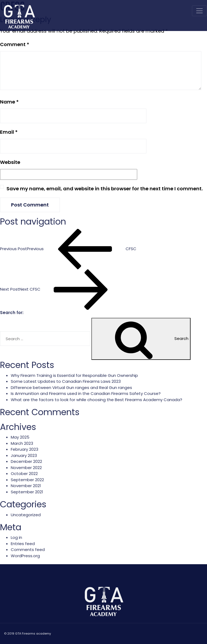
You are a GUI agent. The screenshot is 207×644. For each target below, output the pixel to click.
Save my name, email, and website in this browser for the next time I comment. (105, 189)
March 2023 (22, 443)
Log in (16, 537)
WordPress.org (25, 556)
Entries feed (23, 544)
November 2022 (26, 468)
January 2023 (24, 455)
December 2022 (26, 461)
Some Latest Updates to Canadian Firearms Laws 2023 (66, 381)
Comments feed (28, 550)
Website (10, 162)
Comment (15, 44)
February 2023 (25, 449)
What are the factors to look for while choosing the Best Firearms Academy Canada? (96, 400)
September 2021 (27, 492)
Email (9, 132)
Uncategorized (26, 515)
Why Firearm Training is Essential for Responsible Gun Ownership (74, 375)
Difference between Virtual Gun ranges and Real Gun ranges (71, 388)
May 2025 (20, 437)
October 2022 (24, 473)
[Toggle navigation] (199, 11)
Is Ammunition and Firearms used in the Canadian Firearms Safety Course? (86, 393)
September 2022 (27, 480)
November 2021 (26, 486)
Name (9, 102)
